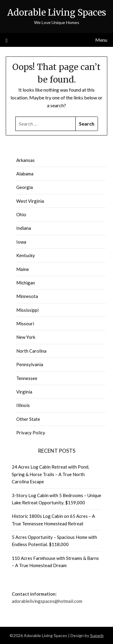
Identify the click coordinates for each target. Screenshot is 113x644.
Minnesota (27, 296)
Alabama (25, 174)
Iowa (21, 242)
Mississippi (27, 310)
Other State (28, 419)
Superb (97, 635)
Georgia (25, 187)
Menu (101, 40)
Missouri (25, 324)
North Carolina (31, 351)
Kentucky (26, 255)
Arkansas (25, 160)
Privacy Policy (31, 433)
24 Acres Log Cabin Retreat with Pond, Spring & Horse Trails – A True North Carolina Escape (50, 474)
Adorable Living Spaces (57, 12)
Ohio (21, 214)
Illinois (23, 405)
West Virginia (30, 201)
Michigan (26, 283)
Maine (23, 269)
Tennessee (27, 378)
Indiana (24, 228)
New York (26, 337)
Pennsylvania (30, 364)
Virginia (24, 392)
